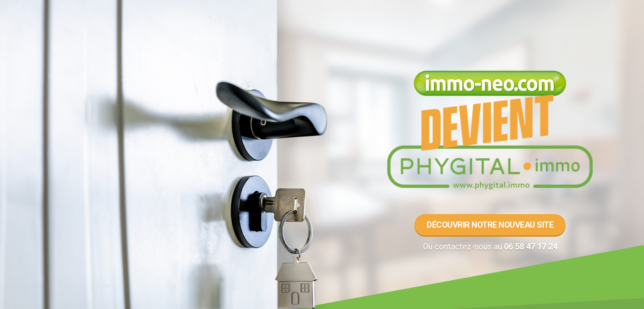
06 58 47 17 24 (531, 247)
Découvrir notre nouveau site (490, 225)
